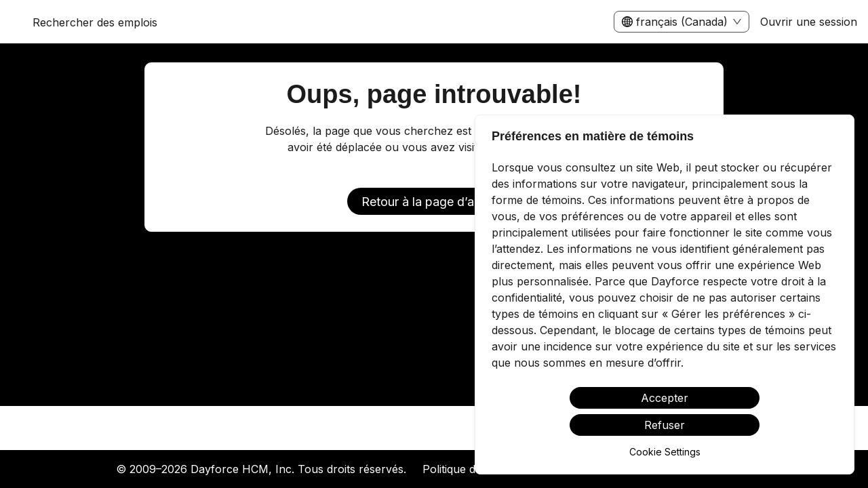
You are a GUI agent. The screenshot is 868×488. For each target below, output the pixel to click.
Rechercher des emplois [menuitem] (95, 22)
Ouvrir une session (809, 22)
